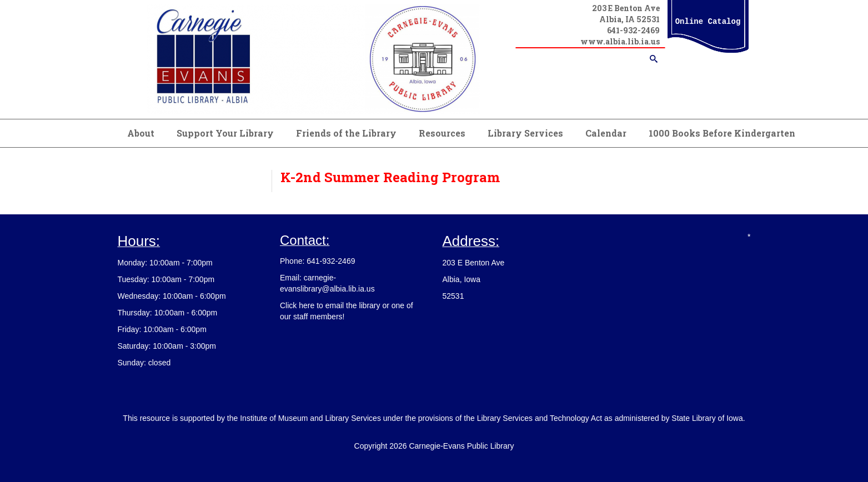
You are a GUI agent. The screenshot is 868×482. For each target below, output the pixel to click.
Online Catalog (708, 22)
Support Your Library (225, 133)
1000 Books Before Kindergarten (722, 133)
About (141, 133)
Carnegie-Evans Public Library (461, 446)
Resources (442, 133)
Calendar (606, 133)
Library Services (525, 133)
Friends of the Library (346, 133)
